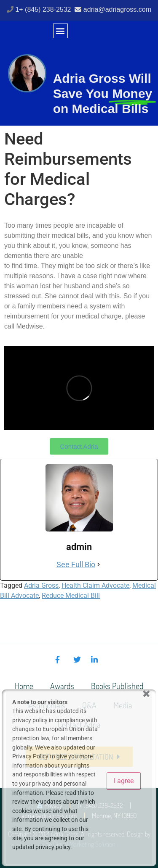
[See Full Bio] (99, 564)
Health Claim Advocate (95, 585)
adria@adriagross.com (117, 9)
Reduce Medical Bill (71, 596)
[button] (60, 31)
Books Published (117, 686)
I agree (124, 781)
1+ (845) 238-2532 (44, 9)
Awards (62, 686)
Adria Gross (41, 585)
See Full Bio (76, 564)
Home (24, 686)
